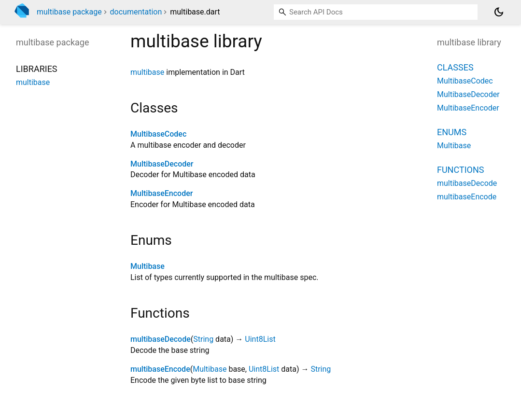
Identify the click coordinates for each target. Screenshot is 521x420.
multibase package (69, 12)
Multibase (148, 266)
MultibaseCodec (158, 134)
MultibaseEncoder (162, 193)
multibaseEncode (160, 369)
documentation (136, 12)
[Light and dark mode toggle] (499, 12)
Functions (460, 170)
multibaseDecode (161, 339)
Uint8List (260, 339)
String (203, 339)
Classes (455, 67)
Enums (452, 132)
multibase (147, 72)
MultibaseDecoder (162, 164)
